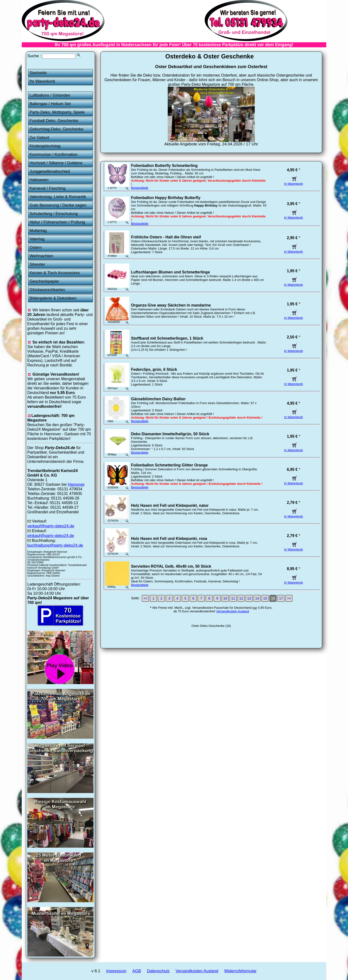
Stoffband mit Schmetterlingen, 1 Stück (167, 338)
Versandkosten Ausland (233, 611)
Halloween (39, 180)
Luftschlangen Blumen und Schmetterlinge (170, 272)
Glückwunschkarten (47, 290)
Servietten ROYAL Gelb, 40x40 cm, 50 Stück (171, 566)
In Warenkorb (294, 182)
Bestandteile (140, 188)
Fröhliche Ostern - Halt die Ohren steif (166, 237)
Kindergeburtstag (45, 146)
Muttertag (38, 231)
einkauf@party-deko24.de (51, 536)
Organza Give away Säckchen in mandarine (171, 305)
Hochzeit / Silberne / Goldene (56, 163)
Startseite (38, 73)
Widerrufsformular (240, 971)
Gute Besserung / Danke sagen (58, 205)
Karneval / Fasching (47, 188)
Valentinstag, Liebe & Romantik (58, 197)
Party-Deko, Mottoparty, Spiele (57, 112)
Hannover (76, 484)
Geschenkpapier (44, 281)
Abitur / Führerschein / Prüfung (57, 222)
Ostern (36, 247)
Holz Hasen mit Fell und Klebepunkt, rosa (169, 539)
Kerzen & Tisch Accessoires (55, 273)
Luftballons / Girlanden (50, 95)
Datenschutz (158, 971)
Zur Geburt (39, 138)
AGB (137, 971)
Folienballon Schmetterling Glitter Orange (169, 465)
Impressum (116, 971)
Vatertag (37, 239)
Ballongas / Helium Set (50, 104)
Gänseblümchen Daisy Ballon (158, 399)
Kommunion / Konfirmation (54, 154)
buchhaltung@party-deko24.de (55, 545)
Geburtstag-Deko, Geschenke (56, 129)
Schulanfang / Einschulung (54, 214)
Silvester (37, 264)
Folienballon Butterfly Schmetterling (164, 166)
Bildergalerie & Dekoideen (53, 298)
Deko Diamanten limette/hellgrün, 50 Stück (170, 434)
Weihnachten (41, 256)
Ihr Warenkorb (42, 81)
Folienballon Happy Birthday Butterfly (166, 198)
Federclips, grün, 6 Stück (154, 369)
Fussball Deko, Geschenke (54, 121)
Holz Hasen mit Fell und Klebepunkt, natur (170, 505)
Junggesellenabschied (50, 171)
